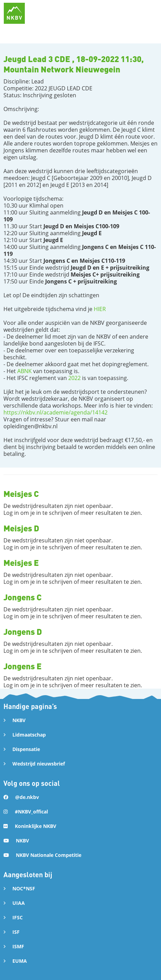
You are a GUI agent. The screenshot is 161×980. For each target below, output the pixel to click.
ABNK (24, 371)
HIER (100, 309)
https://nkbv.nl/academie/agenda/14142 (56, 412)
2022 (74, 378)
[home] (14, 13)
